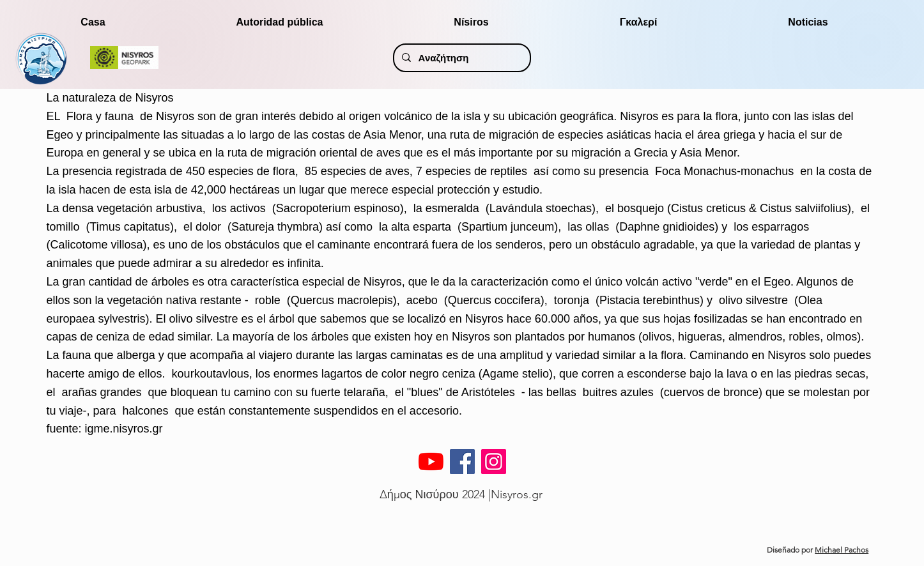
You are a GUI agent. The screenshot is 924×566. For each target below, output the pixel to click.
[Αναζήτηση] (461, 58)
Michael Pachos (842, 550)
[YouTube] (431, 462)
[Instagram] (494, 462)
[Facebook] (462, 462)
